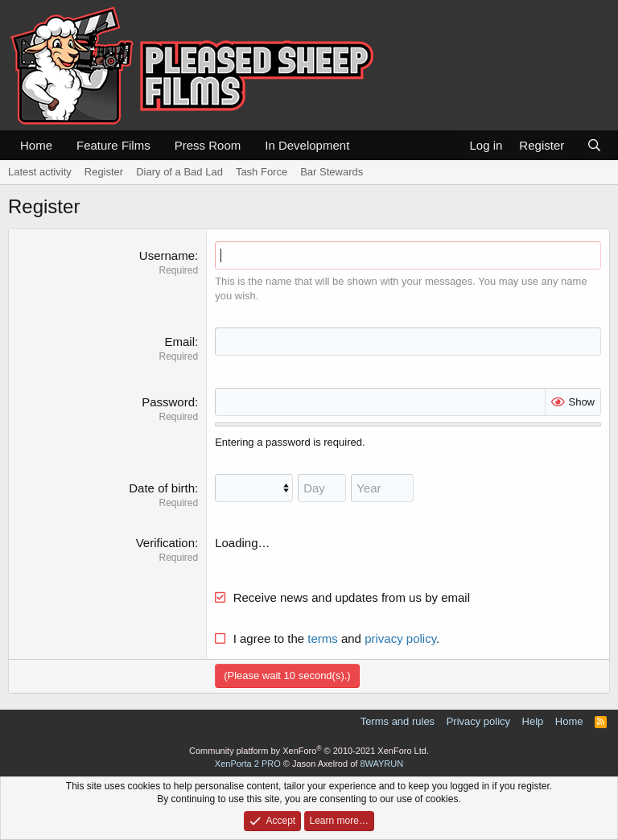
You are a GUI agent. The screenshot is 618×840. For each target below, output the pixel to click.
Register (104, 172)
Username (167, 255)
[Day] (322, 488)
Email (179, 342)
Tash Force (262, 172)
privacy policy (400, 638)
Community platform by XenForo (309, 751)
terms (323, 638)
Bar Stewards (332, 172)
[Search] (594, 145)
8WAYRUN (381, 764)
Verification (165, 543)
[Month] (254, 488)
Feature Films (113, 145)
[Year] (382, 488)
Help (533, 721)
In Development (307, 145)
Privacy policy (478, 721)
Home (36, 145)
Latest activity (40, 172)
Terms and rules (398, 721)
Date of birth (162, 488)
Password (168, 402)
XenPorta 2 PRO (248, 764)
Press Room (208, 145)
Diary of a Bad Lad (179, 172)
